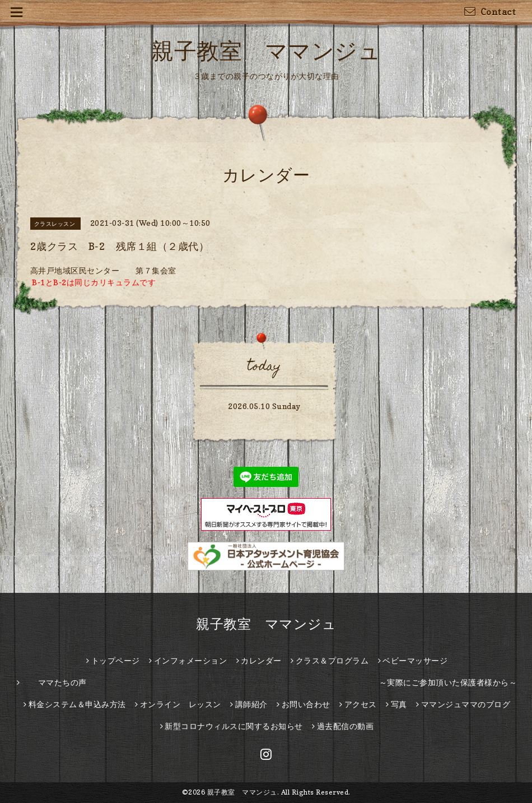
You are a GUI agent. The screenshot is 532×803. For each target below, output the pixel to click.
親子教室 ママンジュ (266, 50)
